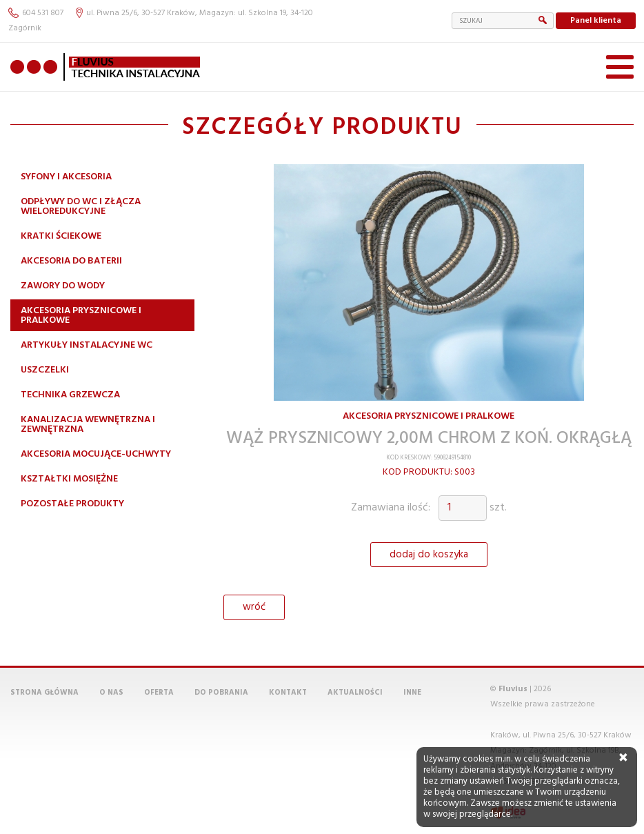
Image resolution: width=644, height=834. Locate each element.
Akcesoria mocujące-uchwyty (96, 454)
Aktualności (355, 693)
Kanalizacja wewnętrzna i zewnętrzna (88, 425)
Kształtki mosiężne (69, 479)
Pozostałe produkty (72, 504)
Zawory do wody (63, 286)
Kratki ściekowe (61, 236)
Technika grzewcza (70, 395)
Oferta (159, 693)
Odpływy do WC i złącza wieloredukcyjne (81, 207)
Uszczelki (45, 370)
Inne (412, 693)
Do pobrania (221, 693)
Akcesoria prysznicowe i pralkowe (81, 316)
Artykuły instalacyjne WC (87, 345)
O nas (111, 693)
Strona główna (44, 693)
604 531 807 (36, 13)
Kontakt (288, 693)
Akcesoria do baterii (71, 261)
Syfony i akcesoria (66, 177)
